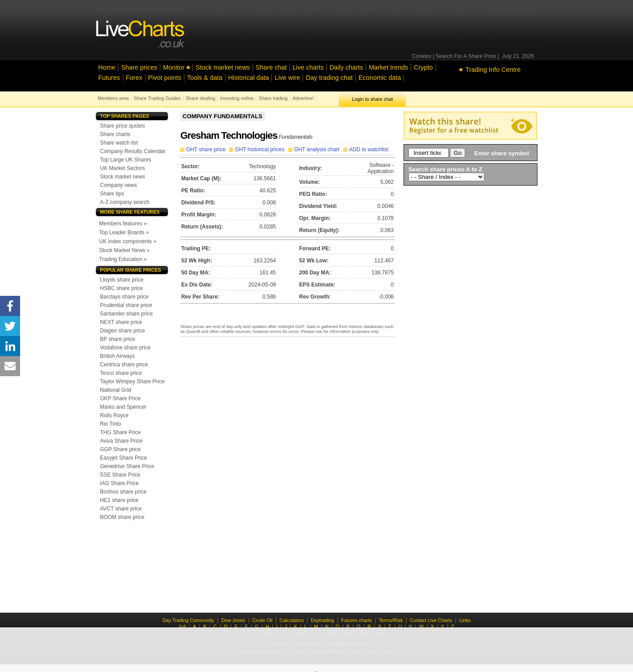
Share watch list (119, 143)
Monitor (174, 67)
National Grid (116, 390)
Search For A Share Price (466, 56)
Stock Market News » (124, 250)
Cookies (422, 56)
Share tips (112, 194)
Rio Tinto (110, 424)
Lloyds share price (122, 280)
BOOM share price (122, 517)
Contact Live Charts (431, 620)
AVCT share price (121, 509)
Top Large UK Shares (126, 160)
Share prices (139, 67)
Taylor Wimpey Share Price (132, 382)
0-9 (183, 626)
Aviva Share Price (121, 441)
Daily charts (346, 67)
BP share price (118, 339)
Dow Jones (233, 620)
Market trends (388, 67)
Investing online (237, 98)
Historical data (248, 78)
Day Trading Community (188, 620)
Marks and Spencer (123, 407)
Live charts (308, 67)
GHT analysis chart (315, 149)
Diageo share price (123, 331)
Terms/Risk (391, 620)
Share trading (273, 98)
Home (107, 67)
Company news (119, 185)
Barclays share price (124, 297)
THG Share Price (120, 432)
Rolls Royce (114, 415)
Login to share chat (372, 99)
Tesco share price (121, 373)
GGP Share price (120, 449)
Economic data (380, 78)
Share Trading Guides (157, 98)
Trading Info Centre (489, 70)
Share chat (271, 67)
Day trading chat (329, 78)
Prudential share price (126, 305)
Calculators (292, 620)
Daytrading (322, 620)
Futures (109, 78)
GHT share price (204, 149)
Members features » (123, 224)
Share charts (115, 134)
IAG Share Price (119, 483)
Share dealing (201, 98)
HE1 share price (119, 500)
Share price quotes (123, 126)
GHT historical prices (257, 149)
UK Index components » (128, 241)
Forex (134, 78)
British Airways (117, 356)
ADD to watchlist (366, 149)
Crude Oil (262, 620)
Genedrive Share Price (127, 466)
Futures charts (356, 620)
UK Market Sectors (123, 168)
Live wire (287, 78)
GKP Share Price (120, 398)
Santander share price (126, 314)
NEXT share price (121, 322)
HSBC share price (121, 288)
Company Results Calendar (133, 151)
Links (465, 620)
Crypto (423, 67)
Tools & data (205, 78)
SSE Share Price (120, 475)
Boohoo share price (123, 492)
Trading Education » (123, 259)
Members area (113, 98)
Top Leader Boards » (124, 232)
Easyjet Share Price (123, 458)
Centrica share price (124, 365)
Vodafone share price (125, 348)
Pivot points (165, 78)
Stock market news (223, 67)
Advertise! (303, 98)
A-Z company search (125, 202)
